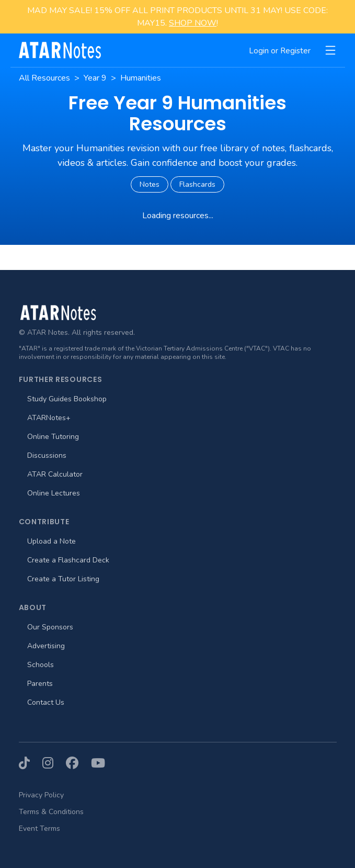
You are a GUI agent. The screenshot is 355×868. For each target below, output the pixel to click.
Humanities (141, 78)
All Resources (44, 78)
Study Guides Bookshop (67, 399)
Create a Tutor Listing (63, 579)
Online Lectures (54, 493)
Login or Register (280, 51)
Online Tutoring (53, 437)
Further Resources (61, 379)
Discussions (47, 455)
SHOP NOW (193, 23)
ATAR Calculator (55, 474)
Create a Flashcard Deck (68, 560)
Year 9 (95, 78)
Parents (40, 684)
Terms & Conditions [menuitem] (51, 812)
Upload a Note (51, 541)
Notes (150, 184)
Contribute (44, 522)
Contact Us (46, 702)
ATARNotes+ (49, 418)
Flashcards (197, 184)
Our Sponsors (50, 627)
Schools (41, 665)
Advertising (46, 646)
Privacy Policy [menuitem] (41, 795)
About (33, 607)
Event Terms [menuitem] (39, 828)
